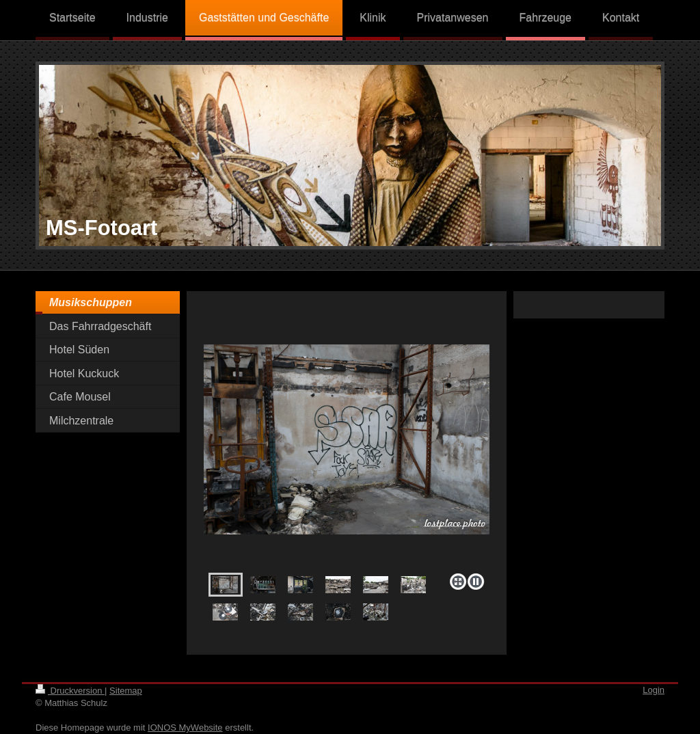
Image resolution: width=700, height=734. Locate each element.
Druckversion (70, 691)
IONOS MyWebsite (185, 728)
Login (654, 690)
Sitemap (126, 691)
